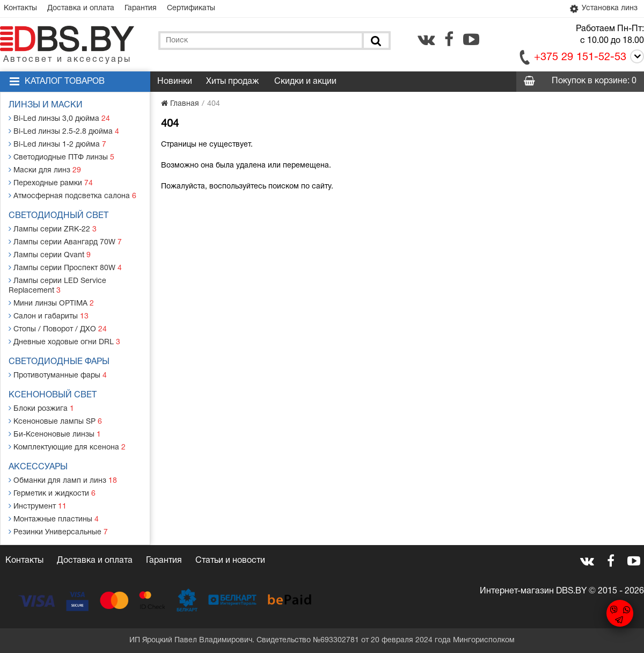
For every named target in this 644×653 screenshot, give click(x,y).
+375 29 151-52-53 (580, 57)
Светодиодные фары (59, 362)
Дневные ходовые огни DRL (64, 342)
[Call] (635, 58)
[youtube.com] (471, 39)
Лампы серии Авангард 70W (65, 242)
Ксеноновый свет (53, 395)
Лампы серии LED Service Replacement (57, 285)
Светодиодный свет (58, 216)
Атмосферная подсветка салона (72, 196)
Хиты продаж (232, 82)
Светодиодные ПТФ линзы (61, 157)
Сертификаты (191, 8)
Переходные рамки (51, 183)
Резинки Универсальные (58, 532)
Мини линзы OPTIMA (51, 303)
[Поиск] (375, 41)
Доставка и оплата (81, 8)
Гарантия (141, 8)
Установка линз (603, 9)
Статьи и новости (230, 561)
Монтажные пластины (54, 519)
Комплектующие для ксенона (67, 447)
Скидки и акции (305, 82)
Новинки (175, 82)
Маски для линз (45, 170)
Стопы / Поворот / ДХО (58, 329)
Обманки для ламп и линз (63, 480)
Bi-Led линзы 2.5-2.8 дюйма (64, 131)
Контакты (20, 8)
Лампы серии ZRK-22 (53, 229)
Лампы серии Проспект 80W (65, 268)
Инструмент (38, 506)
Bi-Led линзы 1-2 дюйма (57, 144)
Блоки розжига (41, 408)
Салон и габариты (49, 316)
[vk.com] (426, 39)
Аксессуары (38, 467)
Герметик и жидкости (52, 493)
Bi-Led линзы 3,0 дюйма (59, 118)
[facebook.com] (449, 39)
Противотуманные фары (58, 375)
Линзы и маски (46, 105)
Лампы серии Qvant (50, 255)
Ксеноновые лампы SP (55, 421)
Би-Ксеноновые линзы (55, 434)
